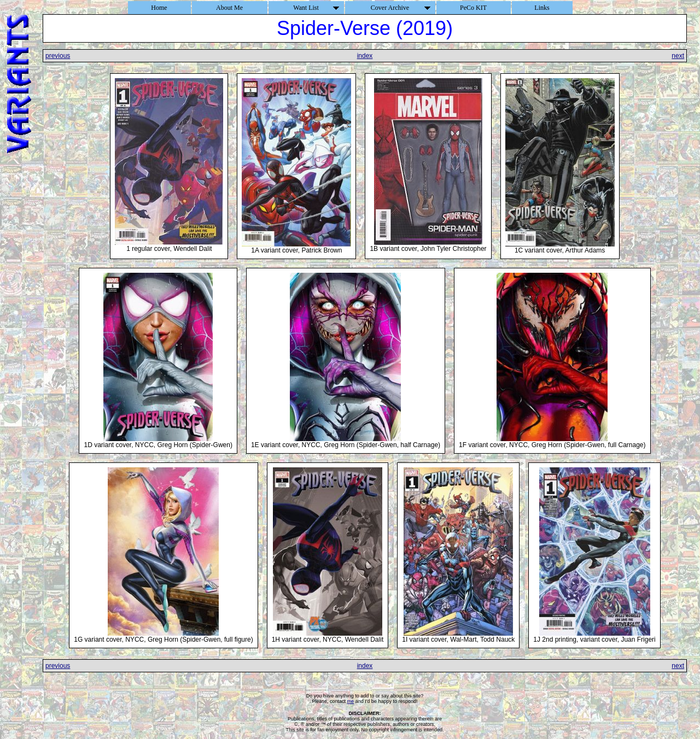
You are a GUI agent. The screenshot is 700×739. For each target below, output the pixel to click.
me (351, 701)
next (678, 56)
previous (58, 56)
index (365, 56)
